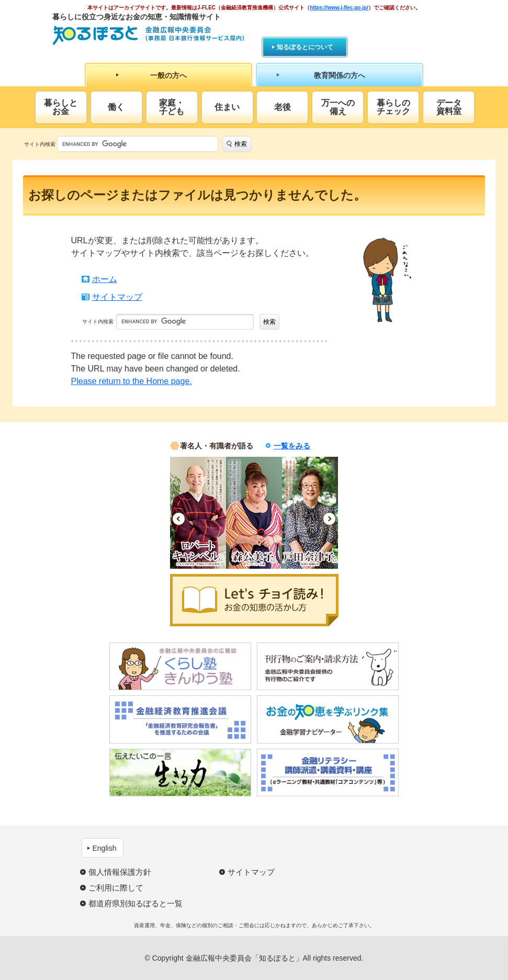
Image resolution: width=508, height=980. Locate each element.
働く (116, 107)
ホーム (105, 279)
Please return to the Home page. (132, 381)
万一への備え (338, 107)
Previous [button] (179, 519)
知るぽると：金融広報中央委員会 (148, 35)
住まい (227, 107)
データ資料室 (449, 107)
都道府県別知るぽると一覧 (136, 903)
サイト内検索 (40, 144)
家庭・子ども (172, 107)
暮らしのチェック (393, 107)
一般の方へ (168, 75)
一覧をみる (292, 446)
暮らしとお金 (61, 107)
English (105, 848)
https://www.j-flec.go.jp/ (339, 8)
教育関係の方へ (340, 75)
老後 (283, 107)
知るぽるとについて (305, 47)
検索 (241, 144)
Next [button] (329, 519)
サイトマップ (117, 297)
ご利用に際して (116, 888)
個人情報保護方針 (120, 872)
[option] (198, 513)
